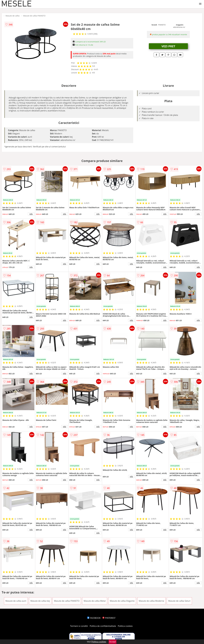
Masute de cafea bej (40, 601)
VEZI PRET (168, 46)
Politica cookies (125, 626)
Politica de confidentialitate (103, 626)
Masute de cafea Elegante (122, 601)
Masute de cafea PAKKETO (34, 16)
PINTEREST (109, 618)
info (31, 214)
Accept (113, 642)
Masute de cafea (13, 16)
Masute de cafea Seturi (179, 601)
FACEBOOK (94, 618)
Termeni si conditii (79, 626)
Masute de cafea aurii (16, 601)
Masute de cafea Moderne (152, 601)
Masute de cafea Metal (95, 601)
